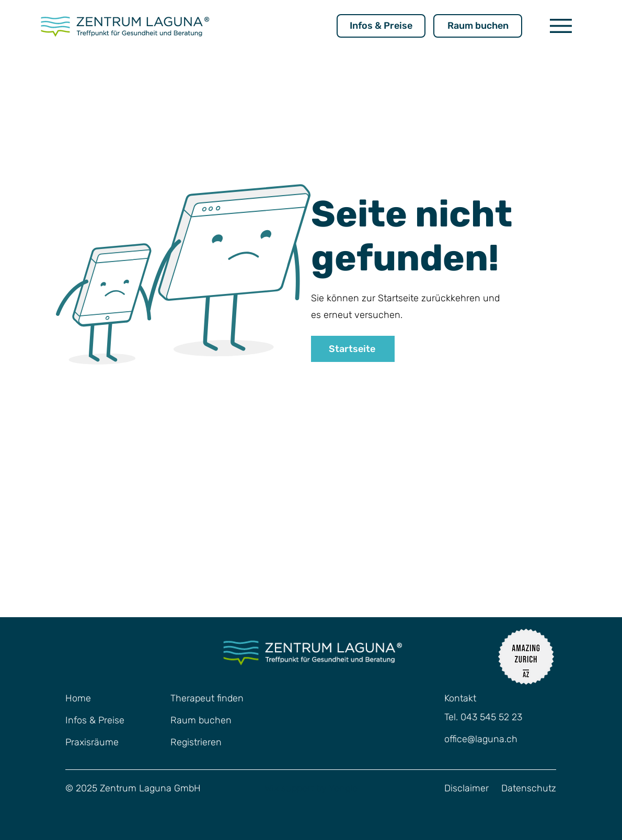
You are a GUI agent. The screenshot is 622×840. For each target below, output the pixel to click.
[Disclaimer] (470, 788)
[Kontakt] (477, 699)
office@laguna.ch (481, 739)
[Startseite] (353, 349)
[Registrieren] (210, 743)
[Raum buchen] (478, 26)
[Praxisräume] (105, 743)
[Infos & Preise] (381, 26)
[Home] (91, 699)
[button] (561, 26)
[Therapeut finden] (210, 699)
